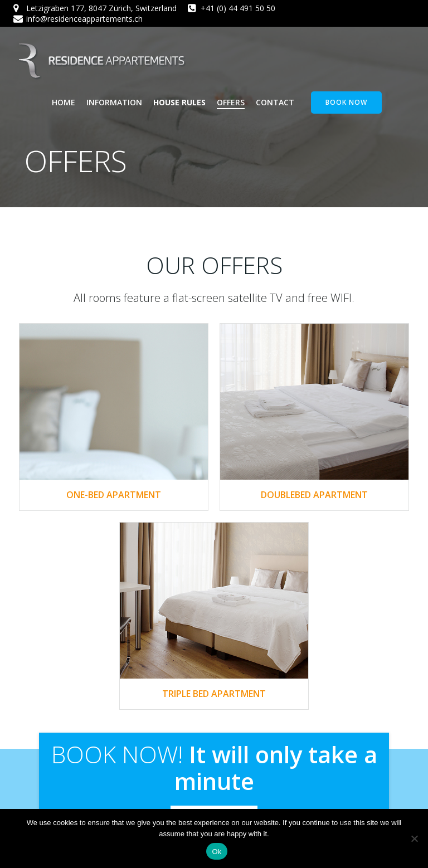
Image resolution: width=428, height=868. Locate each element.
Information (114, 102)
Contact (275, 102)
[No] (414, 838)
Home (64, 102)
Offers (231, 102)
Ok (217, 852)
